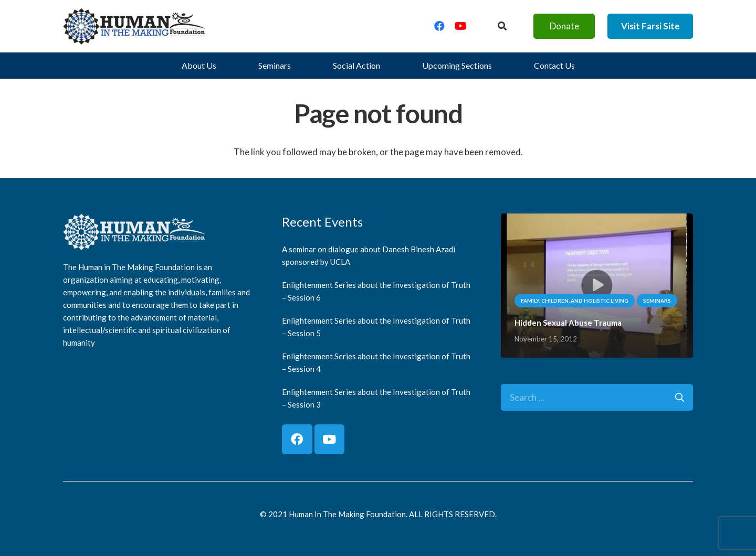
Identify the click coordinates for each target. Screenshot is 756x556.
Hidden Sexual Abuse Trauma (568, 323)
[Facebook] (439, 26)
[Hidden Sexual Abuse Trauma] (597, 221)
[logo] (134, 26)
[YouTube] (460, 26)
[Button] (502, 26)
